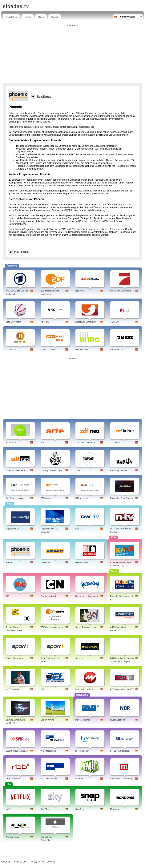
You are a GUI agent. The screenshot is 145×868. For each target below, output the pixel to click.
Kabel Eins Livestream (86, 322)
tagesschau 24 (13, 529)
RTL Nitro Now (82, 350)
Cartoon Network (48, 596)
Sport (55, 17)
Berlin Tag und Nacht (120, 470)
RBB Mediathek (13, 779)
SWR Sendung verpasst (17, 751)
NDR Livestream (118, 720)
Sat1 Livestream (13, 322)
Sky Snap (80, 809)
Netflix (9, 809)
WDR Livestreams (49, 779)
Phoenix (10, 562)
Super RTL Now (48, 350)
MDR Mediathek (83, 720)
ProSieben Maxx (118, 350)
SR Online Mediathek (120, 751)
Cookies (51, 862)
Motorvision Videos (84, 689)
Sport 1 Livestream (14, 658)
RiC (7, 596)
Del (42, 689)
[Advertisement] (72, 55)
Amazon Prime (13, 837)
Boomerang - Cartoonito (87, 596)
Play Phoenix (21, 252)
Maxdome (115, 809)
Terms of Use (20, 862)
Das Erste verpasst (15, 498)
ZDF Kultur (115, 443)
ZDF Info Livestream (15, 470)
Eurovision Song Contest (122, 498)
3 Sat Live (115, 322)
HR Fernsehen (82, 751)
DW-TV (79, 529)
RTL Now (80, 291)
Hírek (28, 17)
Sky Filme (45, 809)
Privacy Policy (37, 862)
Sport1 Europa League (86, 627)
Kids (41, 17)
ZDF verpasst (47, 498)
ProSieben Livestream (120, 291)
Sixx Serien (11, 443)
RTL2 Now (11, 350)
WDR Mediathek (48, 751)
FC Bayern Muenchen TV (122, 689)
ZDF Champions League (52, 627)
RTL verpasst (82, 498)
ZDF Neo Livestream (85, 443)
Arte (42, 443)
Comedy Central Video (51, 470)
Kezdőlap (11, 17)
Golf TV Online (47, 720)
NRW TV (80, 779)
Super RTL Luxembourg (121, 779)
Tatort (78, 470)
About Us (6, 862)
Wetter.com (46, 562)
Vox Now (45, 322)
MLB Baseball (12, 689)
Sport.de (79, 658)
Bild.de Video (82, 562)
